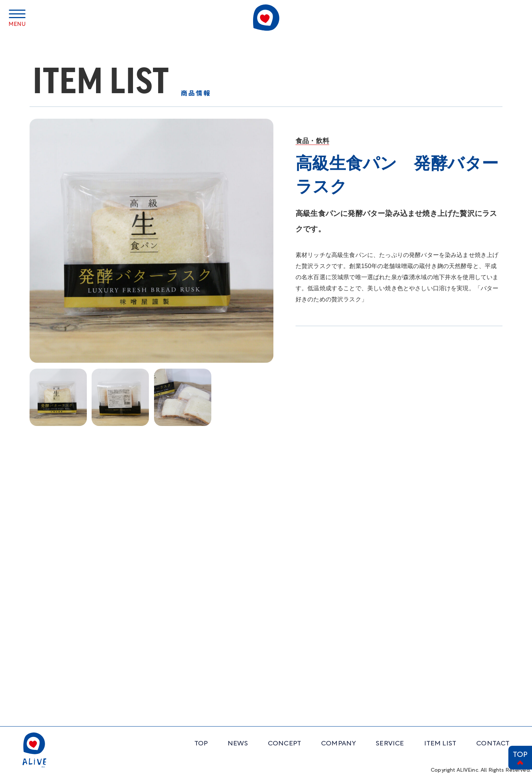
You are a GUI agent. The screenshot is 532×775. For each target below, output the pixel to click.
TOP (520, 755)
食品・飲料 (312, 141)
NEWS (238, 744)
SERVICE (390, 744)
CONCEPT (284, 744)
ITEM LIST (440, 744)
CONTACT (493, 744)
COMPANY (338, 744)
